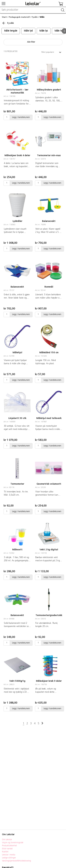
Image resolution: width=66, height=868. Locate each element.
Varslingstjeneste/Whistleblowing (16, 861)
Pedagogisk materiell (19, 17)
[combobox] (33, 10)
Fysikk (35, 17)
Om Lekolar (7, 840)
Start (4, 17)
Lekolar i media (9, 855)
